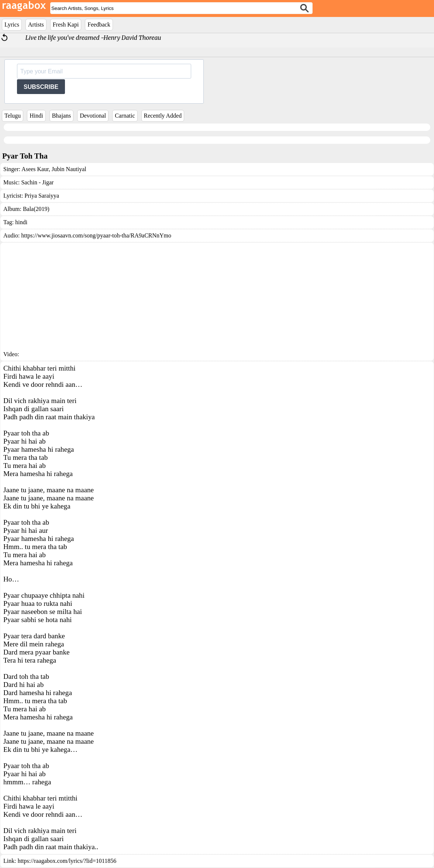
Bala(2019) (36, 209)
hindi (21, 222)
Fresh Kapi (66, 25)
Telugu (13, 116)
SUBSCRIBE (41, 87)
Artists (36, 25)
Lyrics (12, 25)
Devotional (93, 116)
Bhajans (62, 116)
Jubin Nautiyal (68, 169)
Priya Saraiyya (42, 196)
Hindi (36, 116)
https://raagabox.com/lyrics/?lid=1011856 (67, 861)
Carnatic (125, 116)
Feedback (99, 25)
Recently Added (163, 116)
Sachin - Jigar (37, 182)
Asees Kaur (35, 169)
